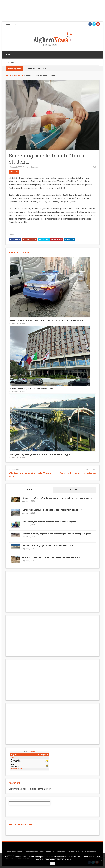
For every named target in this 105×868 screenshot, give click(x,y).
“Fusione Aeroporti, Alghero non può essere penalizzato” (48, 546)
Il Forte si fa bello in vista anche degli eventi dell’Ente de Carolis (51, 557)
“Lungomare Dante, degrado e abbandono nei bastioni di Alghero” (52, 510)
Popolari (74, 489)
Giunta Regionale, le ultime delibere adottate (31, 389)
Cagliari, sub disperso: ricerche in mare (78, 473)
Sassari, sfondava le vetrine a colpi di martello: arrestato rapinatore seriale (46, 320)
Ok (52, 863)
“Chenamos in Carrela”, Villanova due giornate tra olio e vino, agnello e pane (57, 498)
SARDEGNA (18, 75)
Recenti (31, 489)
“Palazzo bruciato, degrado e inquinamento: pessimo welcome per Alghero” (57, 534)
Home (9, 75)
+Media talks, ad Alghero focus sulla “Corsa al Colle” (30, 475)
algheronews (34, 167)
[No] (102, 861)
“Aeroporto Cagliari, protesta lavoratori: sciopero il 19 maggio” (40, 454)
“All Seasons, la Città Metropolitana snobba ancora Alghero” (49, 522)
